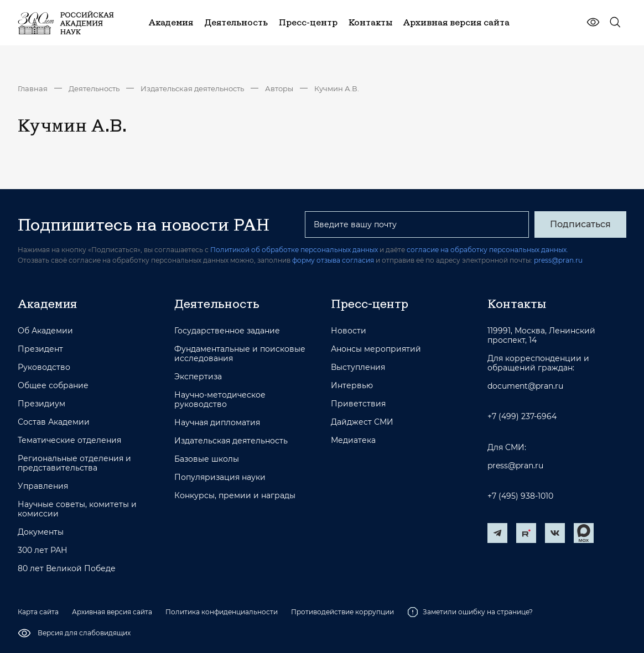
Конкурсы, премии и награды (235, 496)
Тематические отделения (69, 440)
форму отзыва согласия (333, 260)
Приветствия (358, 404)
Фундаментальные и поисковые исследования (240, 354)
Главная (33, 88)
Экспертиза (198, 377)
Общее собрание (53, 386)
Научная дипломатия (217, 423)
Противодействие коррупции (342, 612)
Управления (43, 486)
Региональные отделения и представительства (74, 463)
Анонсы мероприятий (376, 349)
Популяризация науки (220, 477)
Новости (349, 331)
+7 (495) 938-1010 (520, 496)
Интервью (352, 386)
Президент (40, 349)
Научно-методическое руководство (220, 400)
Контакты (517, 304)
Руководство (44, 367)
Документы (41, 532)
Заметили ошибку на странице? (470, 612)
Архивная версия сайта (112, 612)
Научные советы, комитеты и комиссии (77, 509)
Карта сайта (38, 612)
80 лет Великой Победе (67, 569)
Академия (47, 304)
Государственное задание (227, 331)
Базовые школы (207, 459)
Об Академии (45, 331)
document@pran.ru (525, 386)
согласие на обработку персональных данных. (487, 250)
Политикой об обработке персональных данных (294, 250)
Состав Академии (54, 422)
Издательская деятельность (192, 88)
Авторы (279, 88)
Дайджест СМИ (362, 422)
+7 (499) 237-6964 (522, 417)
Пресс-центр (370, 304)
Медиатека (353, 440)
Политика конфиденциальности (222, 612)
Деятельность (94, 88)
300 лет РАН (43, 550)
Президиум (41, 404)
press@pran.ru (558, 260)
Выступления (358, 367)
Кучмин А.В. (337, 88)
